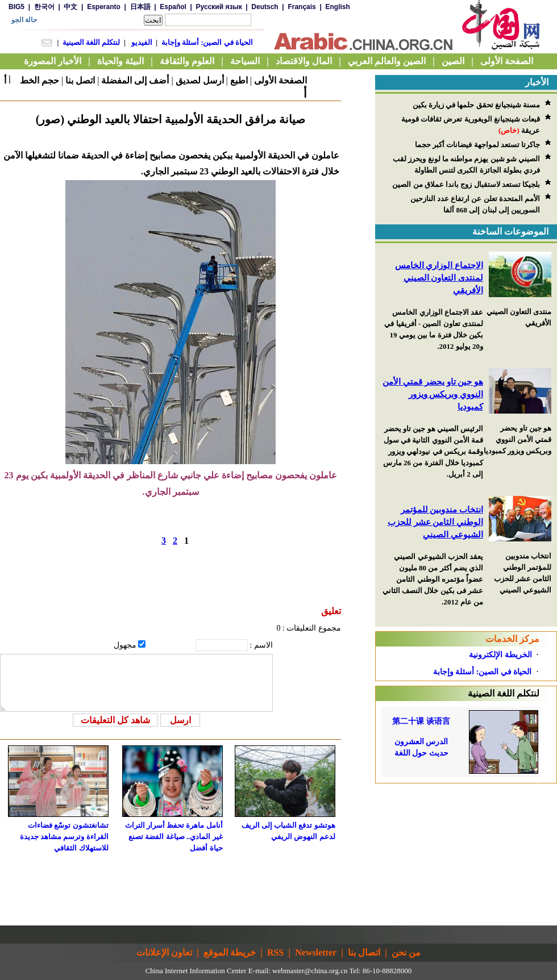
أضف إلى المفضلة (135, 80)
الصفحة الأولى (280, 80)
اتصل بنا (80, 80)
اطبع (239, 80)
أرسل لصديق (200, 80)
